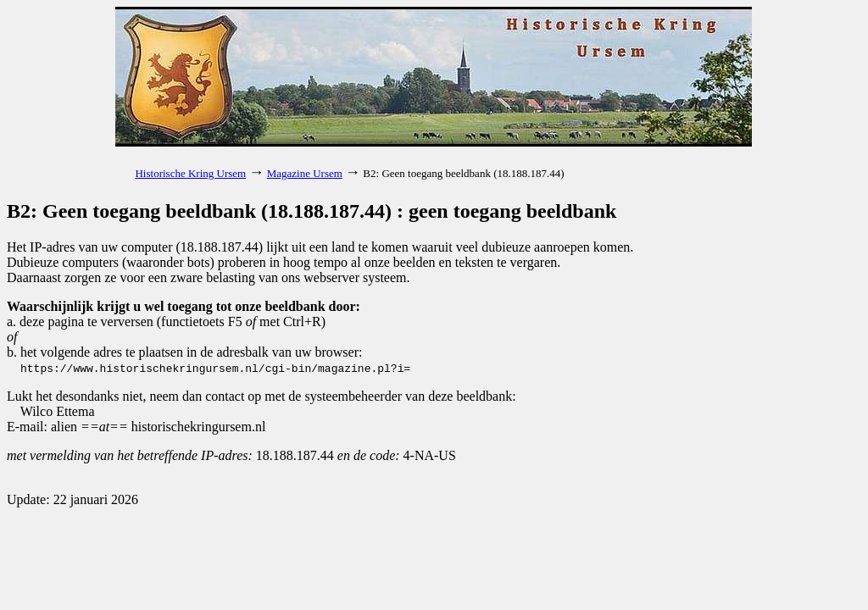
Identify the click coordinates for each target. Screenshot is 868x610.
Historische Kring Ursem (190, 173)
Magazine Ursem (305, 173)
